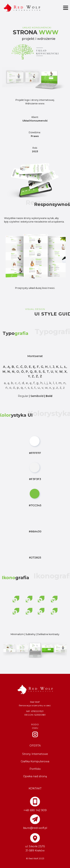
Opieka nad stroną (35, 776)
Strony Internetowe (35, 754)
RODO (35, 724)
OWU (35, 728)
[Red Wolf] (22, 8)
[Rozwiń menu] (66, 8)
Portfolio (35, 769)
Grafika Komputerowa (35, 761)
